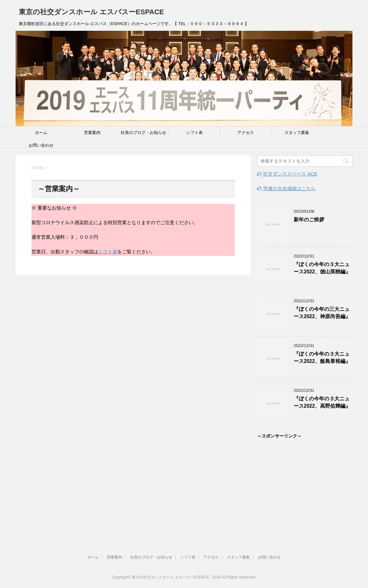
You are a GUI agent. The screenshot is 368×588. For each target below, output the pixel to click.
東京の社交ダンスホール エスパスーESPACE (91, 12)
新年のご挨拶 (309, 220)
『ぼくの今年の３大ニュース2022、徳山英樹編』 (322, 268)
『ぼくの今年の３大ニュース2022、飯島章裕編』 (322, 357)
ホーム (41, 133)
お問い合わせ (41, 145)
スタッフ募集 (297, 133)
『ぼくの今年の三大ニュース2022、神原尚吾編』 (322, 313)
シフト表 (194, 133)
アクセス (246, 133)
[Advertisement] (305, 486)
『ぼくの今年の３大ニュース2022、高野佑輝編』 (322, 402)
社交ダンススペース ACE (287, 174)
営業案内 (92, 133)
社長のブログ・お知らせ (143, 133)
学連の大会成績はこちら (286, 188)
